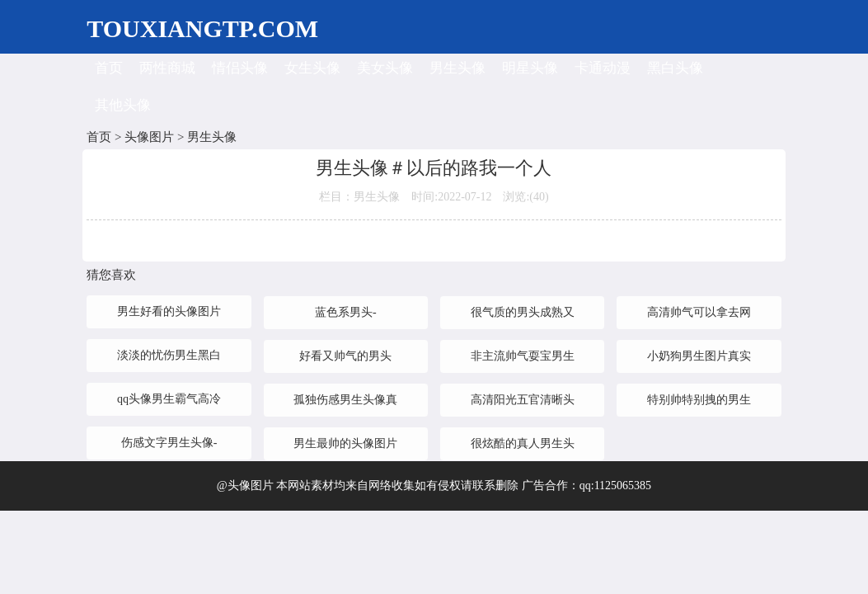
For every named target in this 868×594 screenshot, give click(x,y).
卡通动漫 (603, 68)
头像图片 (149, 137)
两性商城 (167, 68)
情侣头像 (240, 68)
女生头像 (312, 68)
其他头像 (123, 105)
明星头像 (530, 68)
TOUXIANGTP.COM (202, 28)
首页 (109, 68)
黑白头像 (675, 68)
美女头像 (385, 68)
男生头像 (457, 68)
